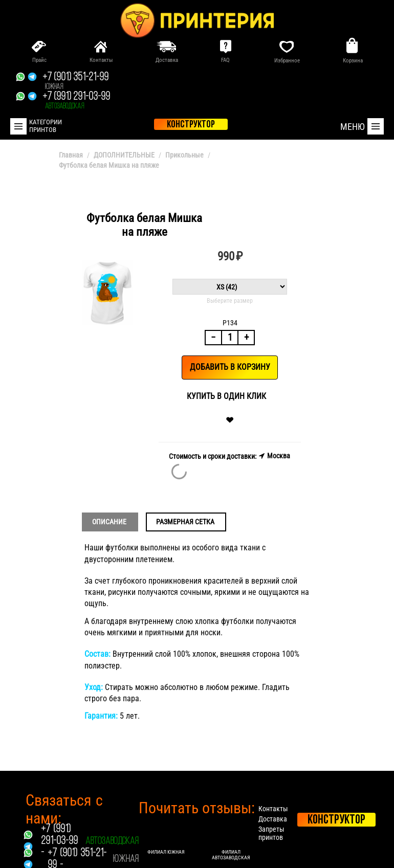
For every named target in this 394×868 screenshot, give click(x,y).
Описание (109, 522)
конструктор (191, 125)
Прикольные (184, 155)
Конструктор (336, 820)
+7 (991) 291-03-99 (76, 101)
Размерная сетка (185, 522)
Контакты (273, 809)
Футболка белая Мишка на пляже (109, 165)
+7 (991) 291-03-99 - (59, 841)
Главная (71, 155)
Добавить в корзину (230, 367)
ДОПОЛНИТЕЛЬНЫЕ (124, 155)
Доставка (273, 819)
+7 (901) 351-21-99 (75, 81)
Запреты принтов (271, 833)
